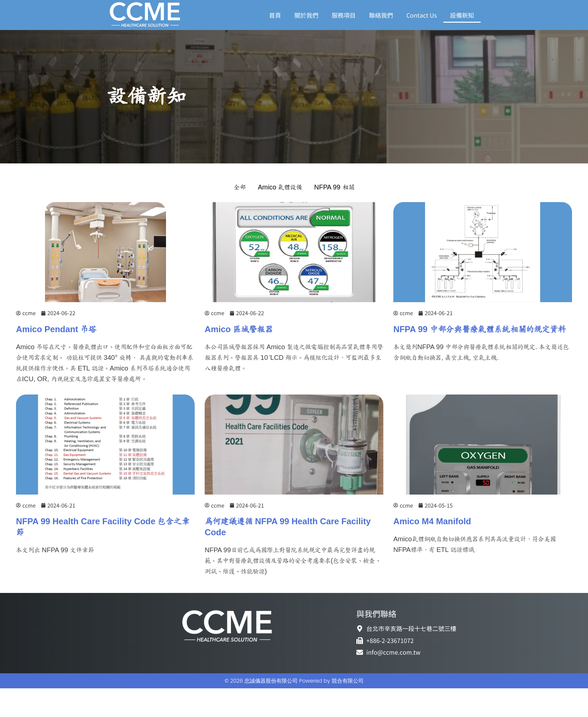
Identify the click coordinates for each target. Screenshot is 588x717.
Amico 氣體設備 (280, 187)
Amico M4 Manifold (432, 522)
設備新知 (462, 15)
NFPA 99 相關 (334, 187)
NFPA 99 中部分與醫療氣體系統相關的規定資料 (480, 330)
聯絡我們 (381, 15)
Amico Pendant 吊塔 (56, 330)
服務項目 (344, 15)
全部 (240, 187)
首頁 (275, 15)
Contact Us (421, 15)
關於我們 (306, 15)
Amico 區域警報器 (239, 330)
